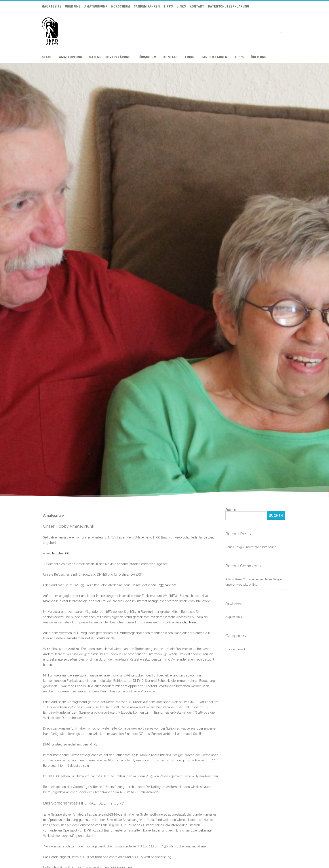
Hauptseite (52, 6)
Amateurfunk (96, 6)
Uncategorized (235, 649)
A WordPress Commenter (242, 579)
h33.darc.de (167, 585)
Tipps (168, 6)
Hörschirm (121, 6)
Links (181, 6)
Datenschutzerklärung (229, 6)
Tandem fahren (147, 6)
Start (47, 57)
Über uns (73, 6)
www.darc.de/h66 (56, 553)
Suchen (231, 510)
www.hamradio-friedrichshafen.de (90, 638)
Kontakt (197, 6)
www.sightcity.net (184, 622)
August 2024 (234, 617)
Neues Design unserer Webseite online (251, 547)
